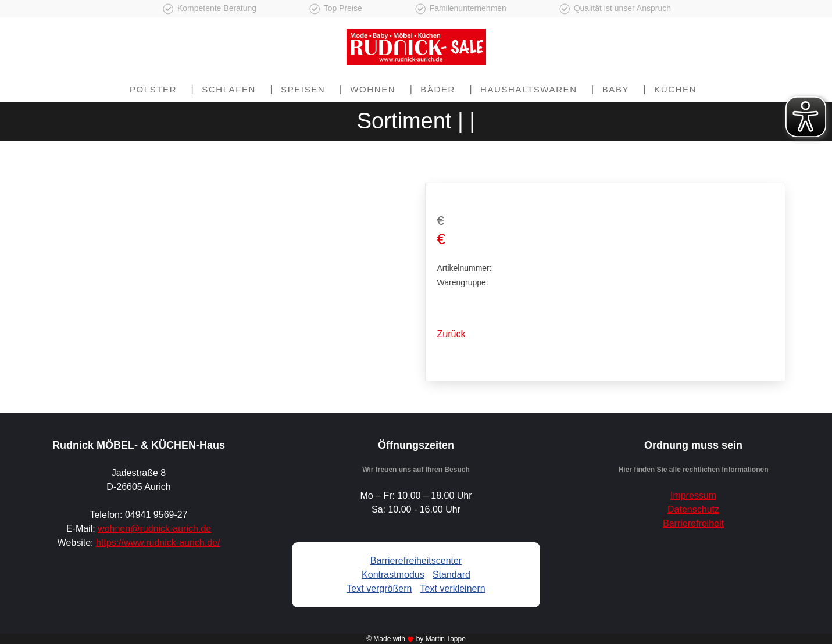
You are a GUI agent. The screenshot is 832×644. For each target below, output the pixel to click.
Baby (616, 89)
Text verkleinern (453, 588)
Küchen (675, 89)
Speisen (303, 89)
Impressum (693, 495)
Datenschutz (693, 509)
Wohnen (373, 89)
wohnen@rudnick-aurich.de (154, 529)
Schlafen (229, 89)
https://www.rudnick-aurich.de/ (158, 543)
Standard (451, 575)
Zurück (451, 334)
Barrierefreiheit (693, 523)
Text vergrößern (379, 588)
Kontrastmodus (393, 575)
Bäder (438, 89)
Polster (153, 89)
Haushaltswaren (529, 89)
